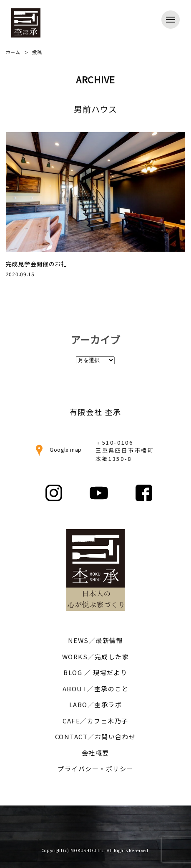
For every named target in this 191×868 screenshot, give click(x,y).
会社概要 (95, 753)
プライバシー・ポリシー (95, 769)
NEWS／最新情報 (96, 640)
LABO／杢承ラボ (96, 704)
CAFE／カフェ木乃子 (95, 721)
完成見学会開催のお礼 (36, 264)
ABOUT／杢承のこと (96, 689)
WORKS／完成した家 (96, 657)
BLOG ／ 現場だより (95, 672)
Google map (57, 449)
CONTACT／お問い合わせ (95, 737)
